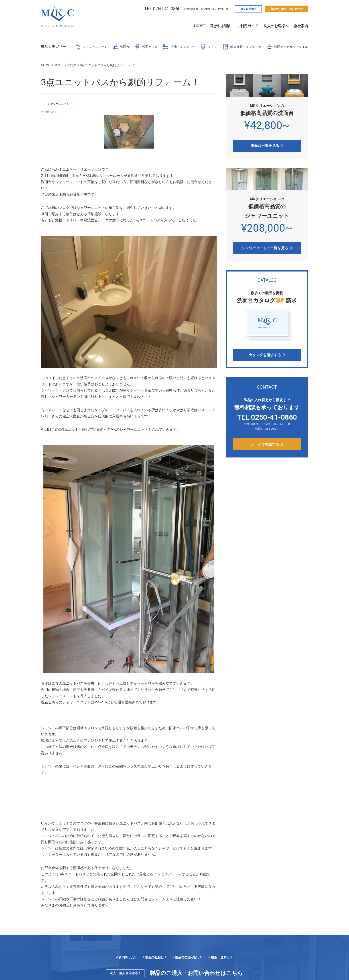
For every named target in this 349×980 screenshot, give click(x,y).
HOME (199, 26)
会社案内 (301, 26)
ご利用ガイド (248, 26)
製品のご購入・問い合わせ (287, 9)
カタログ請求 (248, 9)
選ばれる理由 (221, 26)
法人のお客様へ (276, 26)
